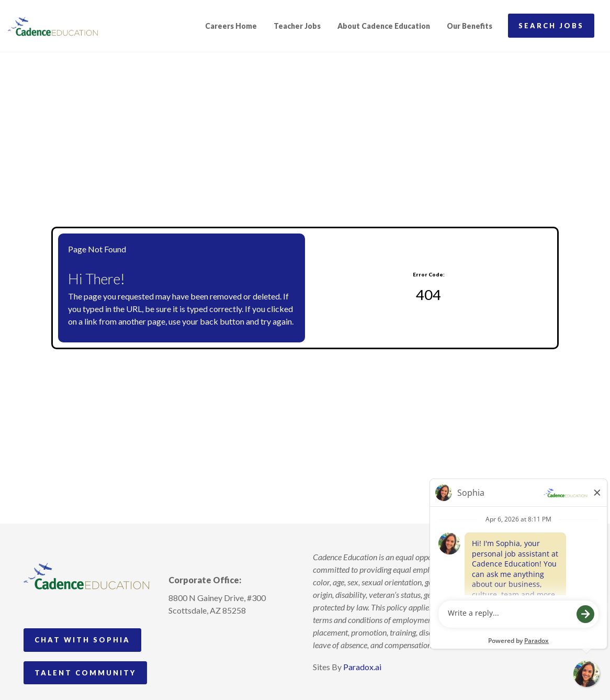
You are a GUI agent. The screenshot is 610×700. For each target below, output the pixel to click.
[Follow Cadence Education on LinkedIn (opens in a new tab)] (216, 635)
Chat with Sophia (82, 640)
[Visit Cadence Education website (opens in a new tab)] (53, 26)
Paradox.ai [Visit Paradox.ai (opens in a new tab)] (362, 667)
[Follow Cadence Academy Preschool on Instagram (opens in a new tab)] (177, 635)
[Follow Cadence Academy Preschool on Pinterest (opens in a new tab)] (196, 635)
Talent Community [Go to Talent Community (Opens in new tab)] (85, 673)
